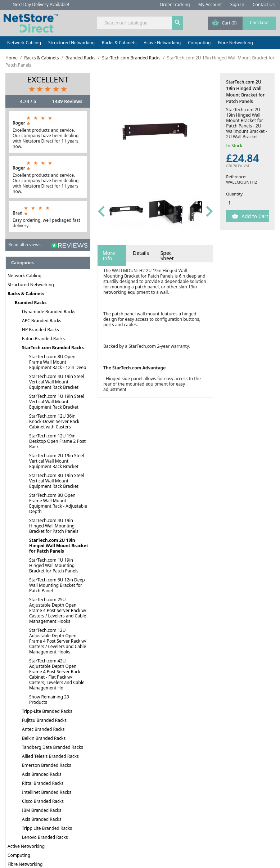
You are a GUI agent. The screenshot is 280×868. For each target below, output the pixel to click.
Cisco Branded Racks (43, 801)
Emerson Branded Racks (47, 765)
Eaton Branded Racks (43, 339)
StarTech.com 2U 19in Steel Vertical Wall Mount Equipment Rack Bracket (57, 461)
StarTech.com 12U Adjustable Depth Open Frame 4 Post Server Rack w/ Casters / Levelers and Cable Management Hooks (58, 641)
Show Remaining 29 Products (49, 700)
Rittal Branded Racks (43, 783)
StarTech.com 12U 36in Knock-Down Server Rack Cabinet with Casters (54, 421)
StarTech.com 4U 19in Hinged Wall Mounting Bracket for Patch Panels (54, 526)
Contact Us (264, 5)
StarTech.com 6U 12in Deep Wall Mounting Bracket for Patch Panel (57, 585)
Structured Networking (71, 43)
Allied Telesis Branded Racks (50, 756)
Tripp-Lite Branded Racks (47, 711)
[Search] (140, 23)
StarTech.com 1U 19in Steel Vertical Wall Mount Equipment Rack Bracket (57, 402)
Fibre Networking (235, 43)
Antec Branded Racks (43, 729)
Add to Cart (254, 216)
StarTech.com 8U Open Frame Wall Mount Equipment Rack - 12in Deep (58, 362)
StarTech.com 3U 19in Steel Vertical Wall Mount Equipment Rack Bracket (57, 481)
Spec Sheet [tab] (167, 256)
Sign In (237, 5)
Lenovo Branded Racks (45, 837)
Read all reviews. (25, 245)
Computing (199, 43)
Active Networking (162, 43)
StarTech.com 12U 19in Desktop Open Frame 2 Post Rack (57, 441)
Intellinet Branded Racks (47, 792)
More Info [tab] (109, 256)
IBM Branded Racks (42, 810)
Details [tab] (141, 253)
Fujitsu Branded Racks (44, 720)
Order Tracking (175, 5)
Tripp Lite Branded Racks (47, 828)
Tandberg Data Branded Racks (53, 747)
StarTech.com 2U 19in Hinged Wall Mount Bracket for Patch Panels (59, 546)
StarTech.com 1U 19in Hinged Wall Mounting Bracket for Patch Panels (54, 565)
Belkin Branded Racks (44, 738)
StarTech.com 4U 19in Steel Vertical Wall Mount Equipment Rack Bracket (57, 382)
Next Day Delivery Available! (41, 5)
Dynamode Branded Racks (49, 312)
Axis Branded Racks (42, 774)
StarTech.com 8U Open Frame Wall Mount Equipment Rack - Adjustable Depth (58, 503)
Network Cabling (24, 43)
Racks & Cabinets (119, 43)
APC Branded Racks (42, 321)
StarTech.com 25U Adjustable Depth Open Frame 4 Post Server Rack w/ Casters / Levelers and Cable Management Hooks (58, 610)
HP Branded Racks (40, 330)
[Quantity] (247, 203)
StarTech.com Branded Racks (53, 348)
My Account (210, 5)
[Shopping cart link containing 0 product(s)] (242, 23)
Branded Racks (31, 303)
